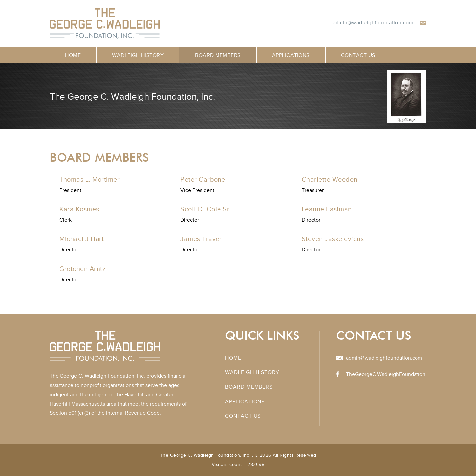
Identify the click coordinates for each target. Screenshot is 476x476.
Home (73, 55)
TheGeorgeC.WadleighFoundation (386, 374)
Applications (291, 55)
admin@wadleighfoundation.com (373, 23)
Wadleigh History (138, 55)
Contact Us (358, 55)
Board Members (218, 55)
